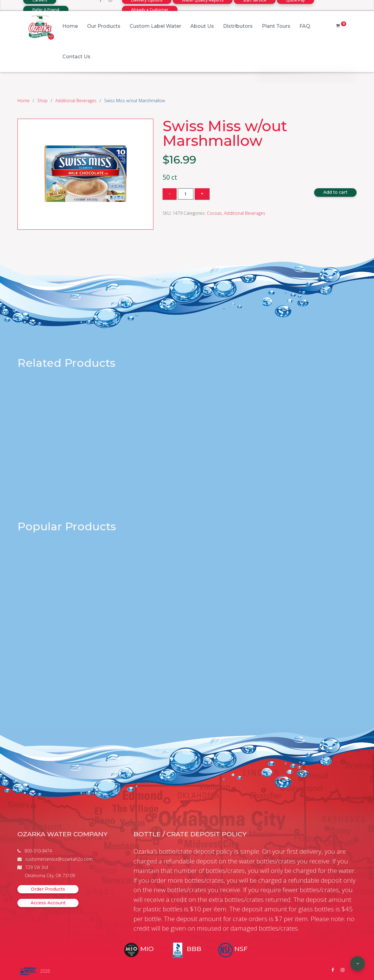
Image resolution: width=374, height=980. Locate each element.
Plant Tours (276, 26)
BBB (194, 949)
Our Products (104, 26)
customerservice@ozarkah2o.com (59, 859)
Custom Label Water (155, 26)
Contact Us (76, 57)
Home (70, 26)
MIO (147, 949)
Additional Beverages (76, 101)
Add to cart (335, 192)
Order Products (48, 889)
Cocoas (214, 213)
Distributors (238, 26)
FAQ (305, 26)
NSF (241, 949)
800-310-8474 (38, 851)
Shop (42, 101)
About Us (202, 26)
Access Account (48, 903)
